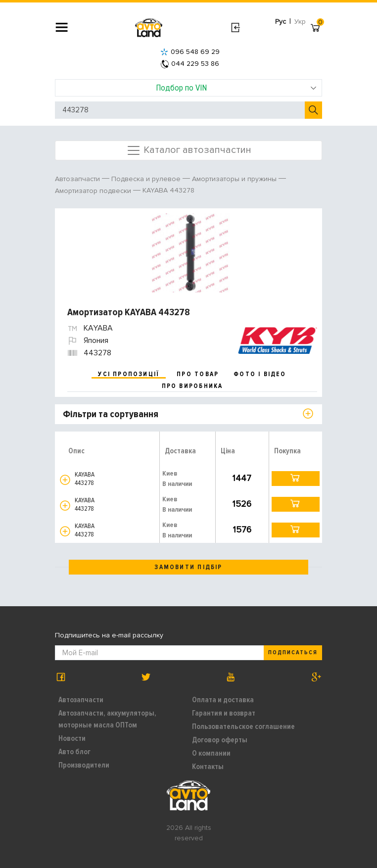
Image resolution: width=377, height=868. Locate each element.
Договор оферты (220, 740)
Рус (281, 22)
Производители (84, 765)
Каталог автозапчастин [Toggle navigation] (189, 150)
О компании (211, 753)
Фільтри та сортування (111, 414)
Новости (72, 738)
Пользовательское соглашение (243, 726)
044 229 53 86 (190, 64)
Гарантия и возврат (224, 713)
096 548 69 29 (190, 52)
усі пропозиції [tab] (129, 374)
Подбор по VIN (236, 88)
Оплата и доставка (223, 700)
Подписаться (293, 652)
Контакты (208, 767)
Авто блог (74, 752)
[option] (190, 253)
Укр (300, 22)
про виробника (192, 386)
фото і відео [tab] (260, 374)
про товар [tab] (198, 374)
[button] (65, 480)
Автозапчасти (81, 700)
